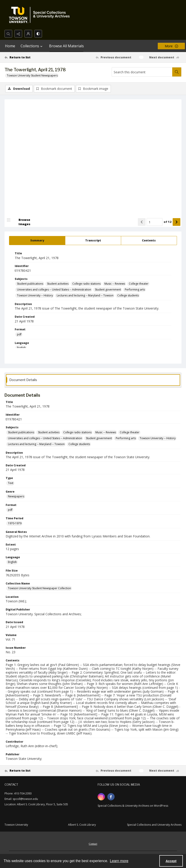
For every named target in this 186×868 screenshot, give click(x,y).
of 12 (168, 222)
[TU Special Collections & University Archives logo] (41, 15)
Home (10, 46)
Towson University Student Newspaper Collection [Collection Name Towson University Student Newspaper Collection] (39, 588)
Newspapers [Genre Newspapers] (16, 497)
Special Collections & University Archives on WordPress (133, 806)
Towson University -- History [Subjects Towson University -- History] (35, 296)
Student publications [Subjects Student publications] (30, 284)
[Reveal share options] (18, 34)
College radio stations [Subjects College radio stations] (86, 284)
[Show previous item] (142, 222)
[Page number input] (155, 222)
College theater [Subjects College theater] (139, 284)
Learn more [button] (119, 861)
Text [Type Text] (11, 483)
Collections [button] (32, 46)
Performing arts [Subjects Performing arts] (135, 290)
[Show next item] (177, 222)
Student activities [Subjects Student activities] (58, 284)
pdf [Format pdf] (19, 335)
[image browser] (21, 222)
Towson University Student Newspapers (32, 75)
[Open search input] (8, 34)
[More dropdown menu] (171, 46)
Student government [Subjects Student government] (108, 290)
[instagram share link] (101, 797)
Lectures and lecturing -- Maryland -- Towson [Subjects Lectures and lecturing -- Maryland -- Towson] (85, 296)
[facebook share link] (111, 797)
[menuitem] (93, 844)
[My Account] (28, 34)
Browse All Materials (66, 46)
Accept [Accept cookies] (171, 861)
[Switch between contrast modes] (38, 34)
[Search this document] (142, 72)
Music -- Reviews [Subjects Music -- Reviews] (115, 284)
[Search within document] (177, 72)
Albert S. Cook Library (82, 825)
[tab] (37, 241)
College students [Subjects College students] (128, 296)
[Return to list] (28, 57)
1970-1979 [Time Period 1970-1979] (15, 523)
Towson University (16, 825)
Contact (93, 844)
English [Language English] (21, 348)
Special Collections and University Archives (154, 825)
